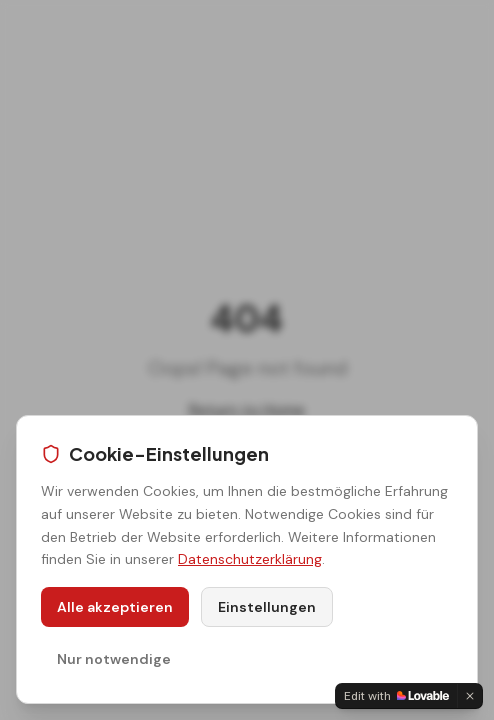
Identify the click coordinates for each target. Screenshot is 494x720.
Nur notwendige (114, 659)
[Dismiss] (470, 696)
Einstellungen (267, 607)
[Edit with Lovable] (396, 696)
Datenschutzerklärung (250, 559)
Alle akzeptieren (115, 607)
